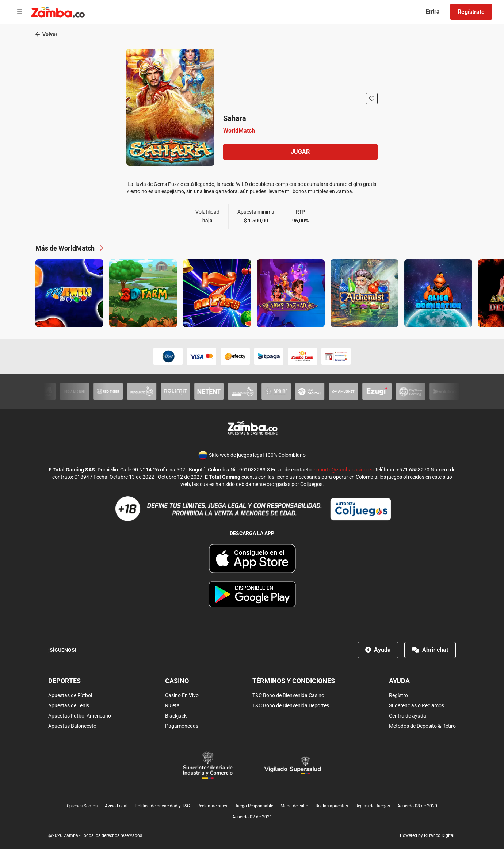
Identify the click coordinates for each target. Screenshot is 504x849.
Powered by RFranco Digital (427, 835)
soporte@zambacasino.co (344, 470)
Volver (46, 34)
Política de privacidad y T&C (162, 806)
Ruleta (172, 705)
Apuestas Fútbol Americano (80, 716)
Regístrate (471, 12)
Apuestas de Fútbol (70, 695)
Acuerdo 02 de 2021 (252, 817)
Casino (177, 681)
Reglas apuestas (332, 806)
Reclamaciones (212, 806)
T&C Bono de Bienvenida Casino (288, 695)
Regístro (398, 695)
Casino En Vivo (182, 695)
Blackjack (176, 716)
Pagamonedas (182, 726)
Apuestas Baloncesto (72, 726)
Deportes (64, 681)
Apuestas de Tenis (69, 705)
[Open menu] (20, 12)
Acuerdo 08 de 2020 (417, 806)
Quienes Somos (82, 806)
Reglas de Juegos (373, 806)
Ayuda (378, 650)
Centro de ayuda (408, 716)
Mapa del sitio (294, 806)
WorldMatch (239, 131)
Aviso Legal (116, 806)
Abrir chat (430, 650)
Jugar (300, 152)
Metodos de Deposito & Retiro (422, 726)
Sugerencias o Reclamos (417, 705)
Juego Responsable (254, 806)
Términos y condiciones (294, 681)
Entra (433, 12)
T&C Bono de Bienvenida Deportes (291, 705)
